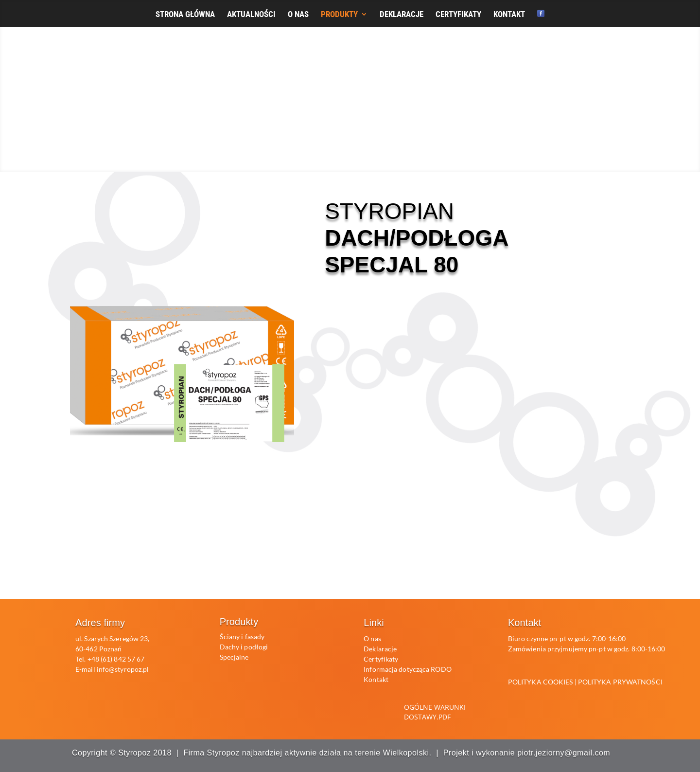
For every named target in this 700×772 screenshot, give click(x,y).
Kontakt (376, 679)
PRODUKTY (339, 15)
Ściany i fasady (242, 637)
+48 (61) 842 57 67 (116, 659)
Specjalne (234, 657)
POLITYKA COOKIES (541, 682)
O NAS (298, 15)
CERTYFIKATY (458, 15)
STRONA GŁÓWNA (185, 15)
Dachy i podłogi (244, 647)
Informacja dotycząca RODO (408, 669)
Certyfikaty (381, 659)
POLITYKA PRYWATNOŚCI (620, 682)
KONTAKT (509, 15)
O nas (372, 638)
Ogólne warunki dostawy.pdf (435, 712)
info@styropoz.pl (123, 669)
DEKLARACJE (402, 15)
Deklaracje (380, 649)
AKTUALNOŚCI (251, 15)
